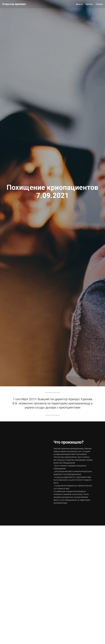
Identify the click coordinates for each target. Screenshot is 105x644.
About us (79, 4)
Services (89, 4)
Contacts (99, 4)
